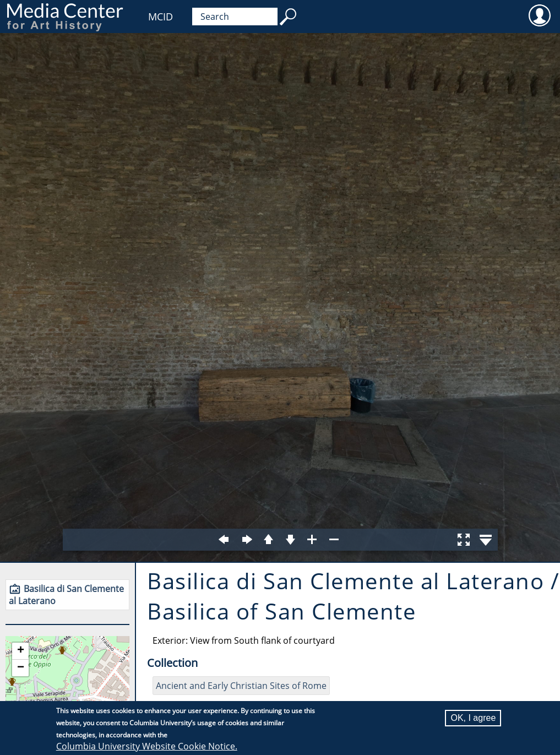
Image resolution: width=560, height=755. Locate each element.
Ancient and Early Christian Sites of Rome (241, 686)
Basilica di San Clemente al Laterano (66, 595)
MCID (161, 17)
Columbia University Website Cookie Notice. (147, 746)
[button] (20, 651)
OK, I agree (473, 718)
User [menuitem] (539, 15)
